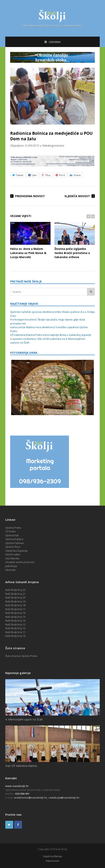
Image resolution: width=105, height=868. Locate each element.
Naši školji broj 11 (15, 632)
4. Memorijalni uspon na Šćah (24, 719)
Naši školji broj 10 (15, 636)
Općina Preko (13, 528)
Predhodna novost (30, 196)
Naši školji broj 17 (15, 609)
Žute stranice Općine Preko (21, 656)
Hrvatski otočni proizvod (20, 562)
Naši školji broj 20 (15, 597)
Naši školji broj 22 (15, 590)
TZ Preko (11, 531)
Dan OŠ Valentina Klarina (21, 766)
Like (33, 175)
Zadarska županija (16, 551)
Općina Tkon (13, 547)
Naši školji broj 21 (15, 594)
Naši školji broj (14, 621)
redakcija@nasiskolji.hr (64, 798)
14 (24, 621)
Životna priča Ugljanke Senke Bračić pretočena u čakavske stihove (75, 240)
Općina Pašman (15, 543)
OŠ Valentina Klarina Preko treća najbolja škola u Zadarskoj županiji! (51, 335)
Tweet (18, 175)
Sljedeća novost (77, 196)
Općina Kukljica (14, 539)
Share (75, 175)
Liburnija (10, 570)
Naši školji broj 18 (15, 605)
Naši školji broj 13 (15, 624)
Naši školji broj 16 (15, 613)
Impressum (52, 861)
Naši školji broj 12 (15, 628)
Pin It (60, 175)
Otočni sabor (13, 554)
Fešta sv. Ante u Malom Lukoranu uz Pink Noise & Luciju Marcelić (30, 240)
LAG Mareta (12, 558)
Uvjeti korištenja (52, 856)
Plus (46, 175)
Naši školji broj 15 (15, 617)
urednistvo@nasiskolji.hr (30, 798)
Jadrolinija (11, 566)
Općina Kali (12, 535)
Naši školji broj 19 (15, 601)
